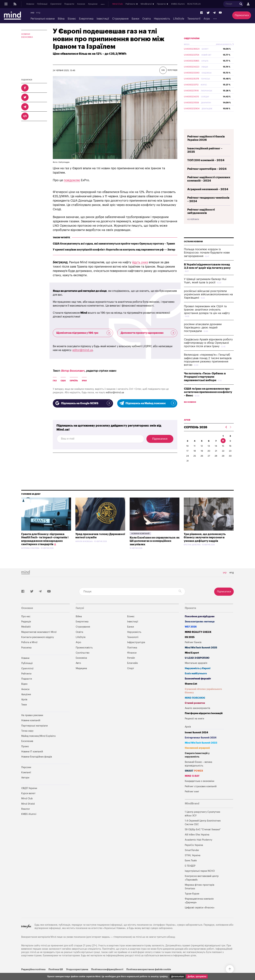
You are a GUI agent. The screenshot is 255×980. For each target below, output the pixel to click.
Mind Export (192, 661)
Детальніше (177, 976)
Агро (207, 19)
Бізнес (72, 19)
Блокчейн (132, 671)
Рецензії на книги (194, 726)
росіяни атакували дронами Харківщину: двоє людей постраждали (203, 335)
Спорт (131, 676)
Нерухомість (162, 19)
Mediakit (26, 635)
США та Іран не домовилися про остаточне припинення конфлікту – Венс (208, 400)
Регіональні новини (43, 19)
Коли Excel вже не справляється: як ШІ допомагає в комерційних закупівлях (155, 549)
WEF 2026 (191, 635)
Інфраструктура (136, 650)
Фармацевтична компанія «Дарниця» (199, 908)
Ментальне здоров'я (196, 671)
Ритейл (131, 666)
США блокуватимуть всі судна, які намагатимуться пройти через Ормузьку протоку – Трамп (114, 244)
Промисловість (84, 655)
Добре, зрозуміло (197, 976)
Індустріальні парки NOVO (200, 879)
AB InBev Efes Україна (197, 842)
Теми (24, 712)
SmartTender (192, 858)
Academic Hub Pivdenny (199, 848)
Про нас (26, 624)
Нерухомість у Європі (198, 676)
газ (55, 381)
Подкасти (69, 4)
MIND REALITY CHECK (198, 640)
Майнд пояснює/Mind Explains (38, 744)
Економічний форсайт (198, 686)
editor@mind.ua (83, 350)
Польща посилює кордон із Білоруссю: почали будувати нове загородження (207, 260)
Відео (24, 692)
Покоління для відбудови (200, 624)
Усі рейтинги (193, 227)
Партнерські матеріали (34, 734)
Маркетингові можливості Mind (39, 640)
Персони (26, 775)
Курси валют (28, 801)
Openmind (56, 4)
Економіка (27, 37)
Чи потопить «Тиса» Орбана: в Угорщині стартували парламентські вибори (205, 385)
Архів (103, 4)
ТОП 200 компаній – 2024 (206, 168)
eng (38, 13)
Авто (78, 671)
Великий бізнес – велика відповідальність (199, 772)
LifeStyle (179, 19)
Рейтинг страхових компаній (201, 794)
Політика (132, 655)
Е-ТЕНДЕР (190, 874)
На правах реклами (32, 723)
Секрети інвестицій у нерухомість (197, 763)
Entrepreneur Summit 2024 (201, 745)
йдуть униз (140, 262)
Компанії (26, 780)
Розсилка (26, 655)
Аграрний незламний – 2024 (208, 197)
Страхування (120, 19)
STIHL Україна (193, 863)
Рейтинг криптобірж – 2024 (207, 177)
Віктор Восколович (73, 371)
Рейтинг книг (192, 799)
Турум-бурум (192, 901)
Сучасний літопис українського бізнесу (203, 699)
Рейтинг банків (193, 650)
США (63, 381)
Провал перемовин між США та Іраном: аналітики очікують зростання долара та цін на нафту (207, 317)
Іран (84, 381)
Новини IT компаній (32, 759)
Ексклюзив (27, 749)
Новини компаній (140, 541)
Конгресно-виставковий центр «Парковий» (202, 886)
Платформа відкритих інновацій (204, 721)
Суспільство (83, 661)
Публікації (42, 4)
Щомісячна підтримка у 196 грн (84, 333)
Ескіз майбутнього (196, 681)
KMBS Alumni (182, 4)
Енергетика (86, 19)
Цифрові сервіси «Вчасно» (200, 915)
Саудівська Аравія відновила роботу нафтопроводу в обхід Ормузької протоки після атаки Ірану (208, 351)
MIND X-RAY (192, 784)
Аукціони (93, 4)
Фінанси (132, 661)
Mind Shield (28, 812)
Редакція (26, 629)
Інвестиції (103, 19)
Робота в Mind (29, 650)
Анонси (81, 4)
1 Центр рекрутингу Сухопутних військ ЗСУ (202, 822)
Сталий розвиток (195, 711)
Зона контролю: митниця (200, 629)
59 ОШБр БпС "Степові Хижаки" (203, 837)
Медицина (81, 676)
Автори (25, 785)
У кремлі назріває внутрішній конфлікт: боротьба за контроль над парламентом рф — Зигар (114, 250)
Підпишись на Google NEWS (83, 403)
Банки (135, 19)
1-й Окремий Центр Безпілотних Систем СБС (203, 830)
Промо (25, 754)
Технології (194, 19)
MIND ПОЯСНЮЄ (195, 706)
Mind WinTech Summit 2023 (201, 751)
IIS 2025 (190, 645)
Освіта (147, 19)
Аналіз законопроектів (197, 716)
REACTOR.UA (199, 4)
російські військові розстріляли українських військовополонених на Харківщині (208, 302)
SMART (194, 779)
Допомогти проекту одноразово (148, 333)
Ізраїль (74, 381)
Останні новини (193, 249)
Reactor (26, 817)
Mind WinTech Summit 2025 (201, 655)
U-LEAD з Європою (197, 666)
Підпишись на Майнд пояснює (147, 403)
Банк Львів (191, 868)
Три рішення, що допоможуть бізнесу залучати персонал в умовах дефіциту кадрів (205, 545)
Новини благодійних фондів (37, 765)
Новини (30, 4)
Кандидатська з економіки (199, 789)
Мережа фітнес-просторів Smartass (199, 895)
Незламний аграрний (197, 756)
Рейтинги (26, 681)
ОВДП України (192, 46)
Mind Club (122, 4)
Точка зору (27, 739)
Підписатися (242, 15)
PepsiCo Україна (194, 853)
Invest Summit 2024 (196, 740)
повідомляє (72, 180)
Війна (61, 19)
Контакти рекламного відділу (38, 645)
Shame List (191, 692)
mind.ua (140, 945)
